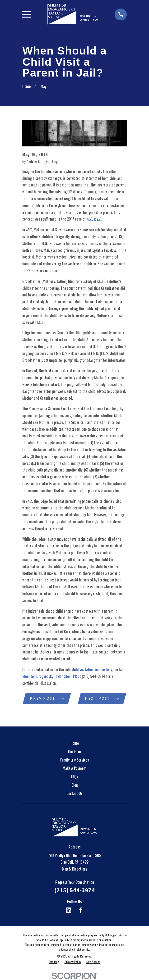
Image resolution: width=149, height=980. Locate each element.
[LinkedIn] (69, 910)
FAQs (75, 777)
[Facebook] (80, 910)
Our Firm (74, 752)
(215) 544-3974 (93, 676)
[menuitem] (54, 962)
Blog (75, 785)
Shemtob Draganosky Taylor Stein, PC (50, 676)
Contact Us (74, 794)
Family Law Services (75, 760)
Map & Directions (75, 869)
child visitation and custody (92, 669)
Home (75, 743)
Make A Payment (75, 768)
